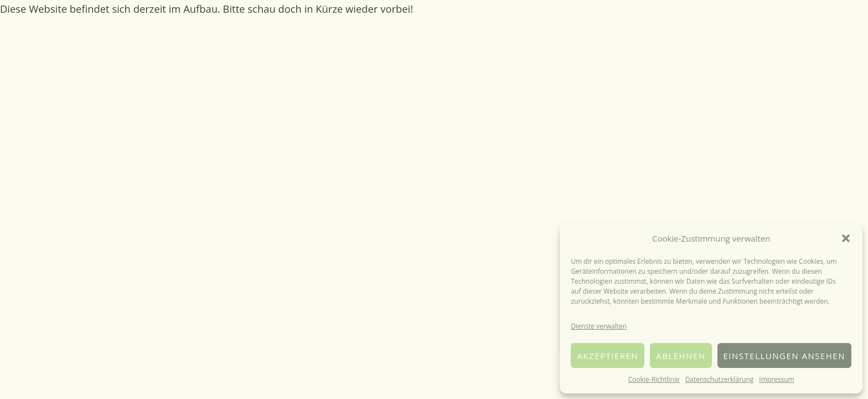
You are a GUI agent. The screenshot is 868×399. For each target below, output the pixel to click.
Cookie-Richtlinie (654, 379)
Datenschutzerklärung (720, 379)
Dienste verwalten (599, 326)
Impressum (776, 379)
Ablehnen (681, 356)
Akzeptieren (608, 356)
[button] (846, 238)
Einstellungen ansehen (785, 356)
